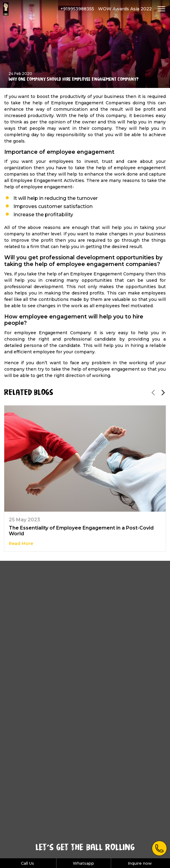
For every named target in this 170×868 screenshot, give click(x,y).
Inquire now (140, 863)
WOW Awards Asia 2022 (125, 9)
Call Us (27, 863)
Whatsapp (83, 863)
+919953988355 (77, 9)
